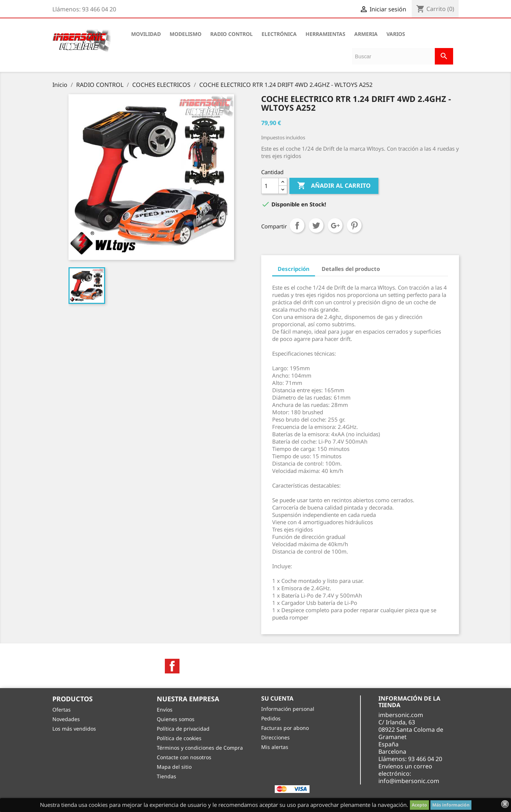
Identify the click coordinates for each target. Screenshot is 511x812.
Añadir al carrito (334, 186)
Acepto (419, 805)
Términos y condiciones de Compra (200, 748)
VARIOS (396, 34)
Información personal (288, 709)
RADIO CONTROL (232, 34)
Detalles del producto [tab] (351, 269)
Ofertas (62, 710)
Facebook (172, 666)
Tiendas (166, 776)
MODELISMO (186, 34)
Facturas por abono (285, 728)
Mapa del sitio (174, 767)
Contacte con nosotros (184, 757)
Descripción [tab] (294, 269)
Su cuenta (277, 698)
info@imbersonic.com (409, 781)
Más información (451, 805)
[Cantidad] (270, 186)
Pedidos (271, 718)
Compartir (297, 225)
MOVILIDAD (146, 34)
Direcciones (275, 737)
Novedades (66, 719)
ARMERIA (366, 34)
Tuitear (316, 225)
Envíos (165, 710)
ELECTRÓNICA (279, 34)
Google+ (335, 225)
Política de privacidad (183, 729)
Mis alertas (275, 747)
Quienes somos (176, 719)
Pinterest (354, 225)
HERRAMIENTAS (325, 34)
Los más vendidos (74, 729)
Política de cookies (179, 738)
